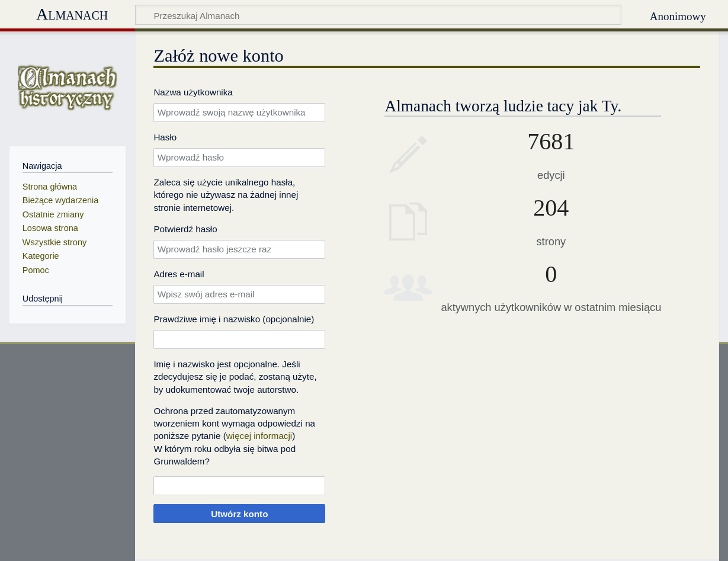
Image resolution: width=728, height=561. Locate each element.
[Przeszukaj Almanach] (378, 15)
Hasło (165, 137)
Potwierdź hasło (185, 229)
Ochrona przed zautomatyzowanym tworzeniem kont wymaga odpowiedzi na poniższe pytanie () (234, 424)
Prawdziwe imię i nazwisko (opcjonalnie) (234, 319)
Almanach (72, 14)
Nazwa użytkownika (193, 92)
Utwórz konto (239, 514)
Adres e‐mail (179, 274)
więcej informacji (259, 436)
